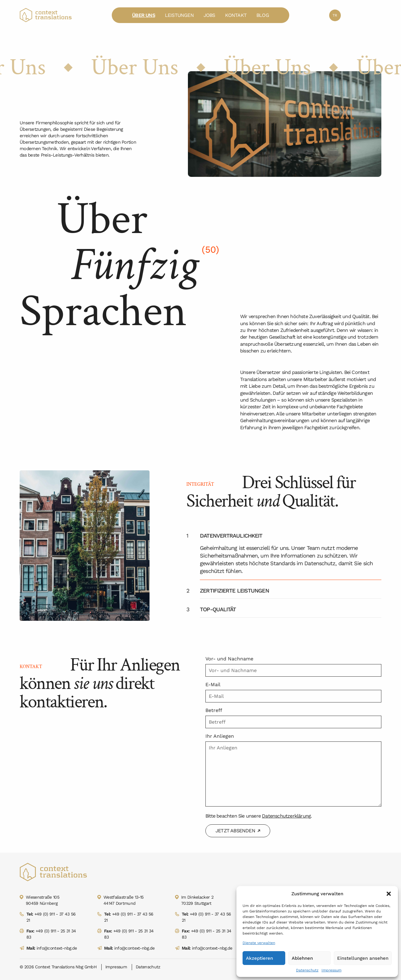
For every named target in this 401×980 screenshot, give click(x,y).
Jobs (209, 15)
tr (335, 15)
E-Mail (213, 684)
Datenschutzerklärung (286, 816)
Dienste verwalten (259, 943)
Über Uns (144, 15)
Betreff (214, 710)
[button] (389, 894)
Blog (263, 15)
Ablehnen (302, 958)
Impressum (331, 970)
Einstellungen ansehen (363, 958)
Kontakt (236, 15)
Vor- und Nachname (229, 659)
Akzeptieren (259, 958)
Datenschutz (307, 970)
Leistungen (179, 15)
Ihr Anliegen (220, 736)
